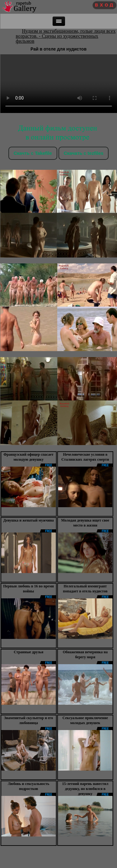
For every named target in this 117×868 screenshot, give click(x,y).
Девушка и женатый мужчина (29, 520)
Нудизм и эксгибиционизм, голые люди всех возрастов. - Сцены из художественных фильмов (66, 36)
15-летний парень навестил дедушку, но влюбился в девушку (85, 789)
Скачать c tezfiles (84, 153)
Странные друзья (28, 652)
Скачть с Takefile (33, 153)
